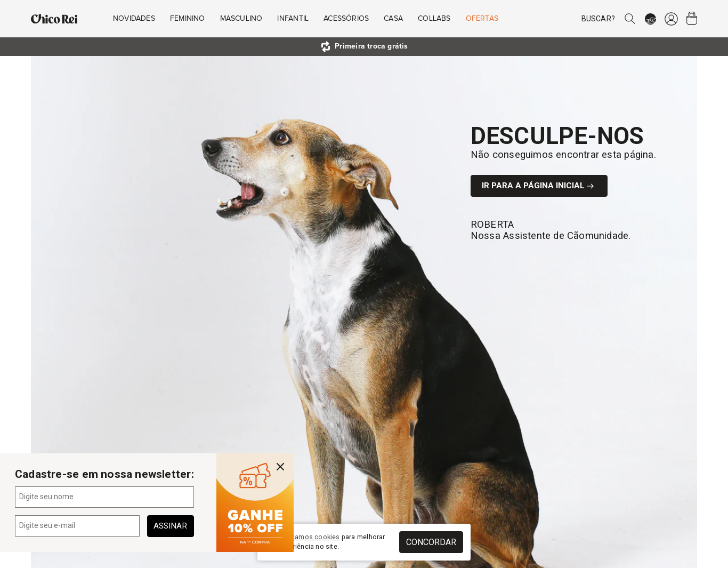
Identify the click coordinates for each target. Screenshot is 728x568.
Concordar (431, 542)
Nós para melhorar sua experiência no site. (325, 542)
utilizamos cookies (310, 537)
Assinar (170, 526)
